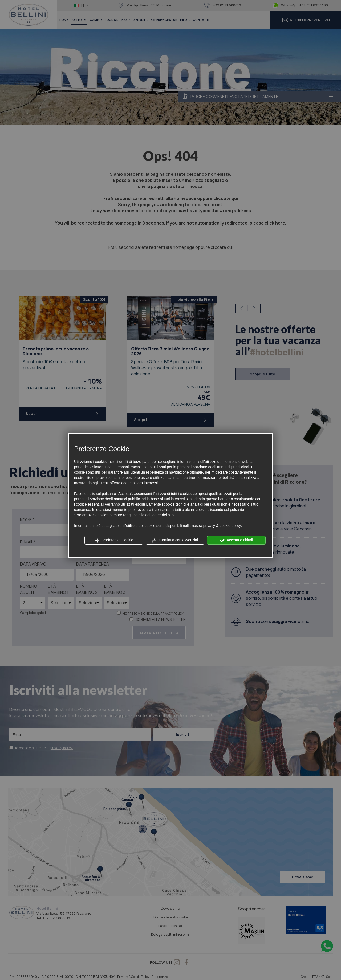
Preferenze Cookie (114, 540)
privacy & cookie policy (222, 526)
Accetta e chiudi (236, 540)
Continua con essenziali (175, 540)
